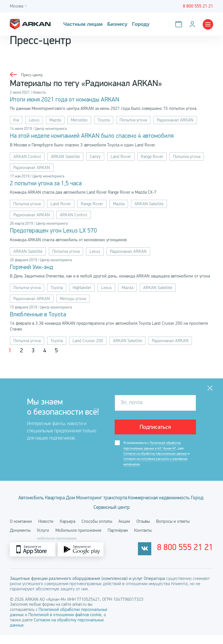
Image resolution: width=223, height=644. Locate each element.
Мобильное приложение (78, 539)
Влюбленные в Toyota (43, 319)
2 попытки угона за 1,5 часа (53, 185)
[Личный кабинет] (194, 24)
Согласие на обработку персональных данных (157, 459)
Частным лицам (82, 24)
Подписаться (155, 432)
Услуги (43, 539)
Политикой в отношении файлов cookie (65, 624)
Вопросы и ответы (173, 530)
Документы (20, 539)
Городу (138, 24)
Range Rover (152, 158)
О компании (21, 530)
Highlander (82, 291)
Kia (16, 121)
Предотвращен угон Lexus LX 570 (61, 233)
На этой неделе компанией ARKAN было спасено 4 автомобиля (107, 137)
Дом (109, 503)
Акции (124, 530)
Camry (95, 158)
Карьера (68, 530)
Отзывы (143, 530)
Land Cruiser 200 (88, 345)
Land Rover (121, 158)
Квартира (86, 503)
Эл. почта (132, 407)
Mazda (55, 121)
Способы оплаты (97, 530)
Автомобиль (53, 503)
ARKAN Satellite (65, 158)
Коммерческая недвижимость (78, 514)
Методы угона (73, 302)
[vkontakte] (159, 558)
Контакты (143, 539)
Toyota (104, 121)
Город (126, 514)
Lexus (34, 121)
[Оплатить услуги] (180, 24)
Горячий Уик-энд (36, 271)
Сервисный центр (159, 514)
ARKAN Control (27, 158)
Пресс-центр (33, 75)
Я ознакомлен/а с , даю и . (158, 459)
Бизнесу (115, 24)
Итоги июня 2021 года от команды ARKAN (74, 100)
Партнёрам (118, 539)
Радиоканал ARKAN (175, 121)
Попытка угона (133, 121)
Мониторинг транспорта (149, 503)
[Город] (19, 6)
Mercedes (79, 121)
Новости (46, 530)
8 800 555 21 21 (193, 558)
